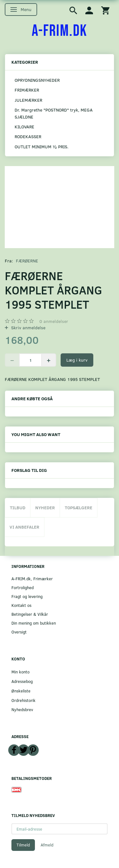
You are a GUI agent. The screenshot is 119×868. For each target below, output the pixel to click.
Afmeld (47, 845)
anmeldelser (54, 321)
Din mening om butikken (34, 623)
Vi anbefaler (24, 527)
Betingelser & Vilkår (30, 614)
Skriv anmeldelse (28, 328)
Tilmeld (23, 845)
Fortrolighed (23, 587)
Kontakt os (21, 605)
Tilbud (18, 508)
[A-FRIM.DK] (60, 31)
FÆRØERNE (27, 261)
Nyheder (45, 508)
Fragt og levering (27, 596)
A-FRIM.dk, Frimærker (32, 579)
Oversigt (19, 632)
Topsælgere (79, 508)
